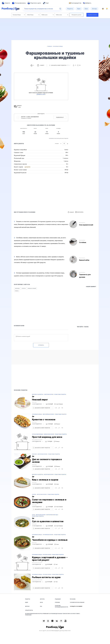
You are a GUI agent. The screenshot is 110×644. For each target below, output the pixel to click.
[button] (79, 212)
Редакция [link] (58, 599)
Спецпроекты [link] (29, 610)
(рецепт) (27, 167)
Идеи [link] (27, 602)
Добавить (87, 3)
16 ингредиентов (38, 507)
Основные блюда (19, 15)
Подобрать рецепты (92, 15)
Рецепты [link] (28, 599)
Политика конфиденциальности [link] (62, 606)
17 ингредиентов (38, 526)
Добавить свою (41, 94)
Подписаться (60, 117)
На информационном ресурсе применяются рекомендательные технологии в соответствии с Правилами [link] (53, 614)
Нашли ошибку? (91, 287)
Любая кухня (48, 15)
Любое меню (62, 15)
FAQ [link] (41, 606)
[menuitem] (6, 3)
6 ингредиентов (38, 441)
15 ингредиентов (38, 484)
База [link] (41, 602)
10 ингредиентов (38, 424)
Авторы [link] (42, 599)
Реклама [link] (57, 602)
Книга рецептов (75, 3)
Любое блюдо (33, 15)
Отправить (41, 345)
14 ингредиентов (38, 466)
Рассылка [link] (73, 599)
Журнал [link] (27, 606)
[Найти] (60, 9)
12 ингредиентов (38, 404)
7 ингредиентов (38, 582)
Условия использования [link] (77, 602)
